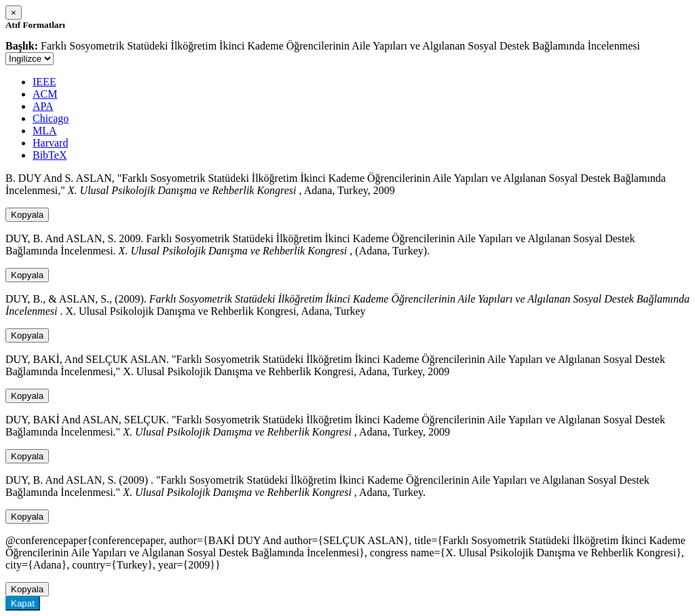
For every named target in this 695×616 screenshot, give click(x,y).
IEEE (44, 82)
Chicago (51, 118)
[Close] (14, 13)
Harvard (50, 143)
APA (43, 106)
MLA (45, 131)
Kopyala (27, 215)
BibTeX (50, 155)
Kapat (23, 603)
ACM (45, 94)
